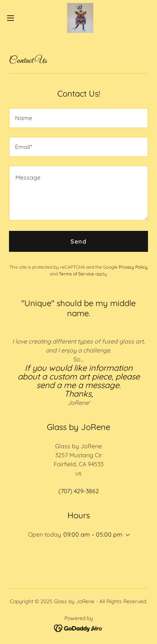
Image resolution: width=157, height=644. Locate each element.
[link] (78, 18)
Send (78, 241)
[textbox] (78, 118)
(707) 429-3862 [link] (79, 491)
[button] (14, 18)
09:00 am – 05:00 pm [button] (93, 534)
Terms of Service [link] (76, 274)
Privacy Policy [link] (133, 267)
